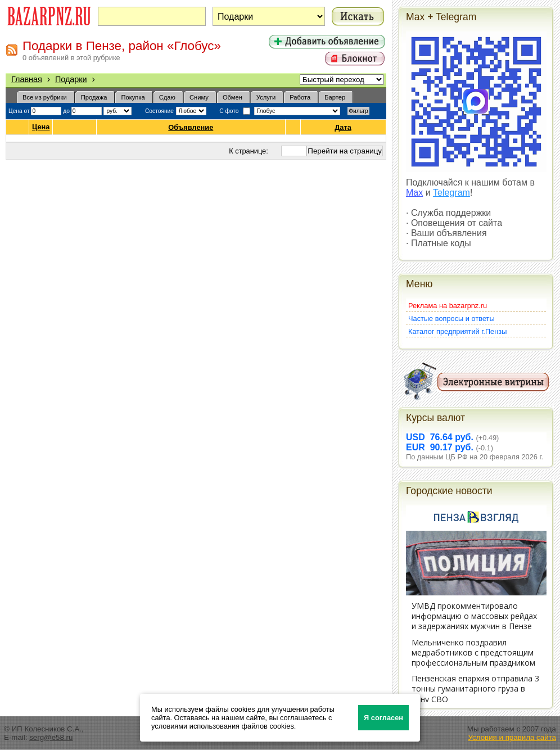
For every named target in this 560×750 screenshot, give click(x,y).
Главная (27, 79)
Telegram (451, 193)
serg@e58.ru (51, 737)
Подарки (71, 79)
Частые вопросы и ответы (451, 318)
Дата (343, 127)
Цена (41, 127)
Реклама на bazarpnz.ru (448, 306)
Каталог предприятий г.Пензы (457, 331)
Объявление (191, 127)
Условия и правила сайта (512, 737)
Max (414, 193)
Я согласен (383, 718)
